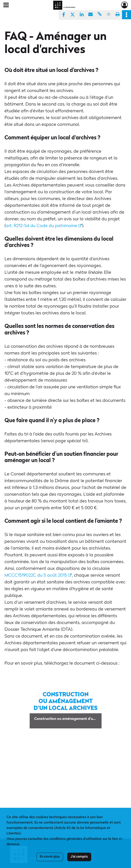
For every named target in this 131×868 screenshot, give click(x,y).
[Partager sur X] (73, 15)
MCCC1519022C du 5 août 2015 (38, 576)
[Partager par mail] (91, 15)
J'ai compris (79, 857)
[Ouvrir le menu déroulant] (6, 5)
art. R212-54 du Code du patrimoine (44, 226)
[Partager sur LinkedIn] (82, 15)
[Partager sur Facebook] (64, 15)
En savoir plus (50, 857)
